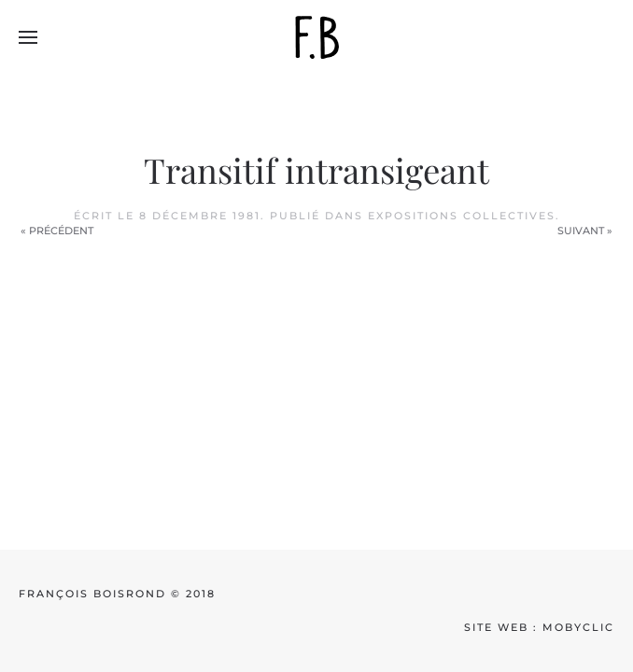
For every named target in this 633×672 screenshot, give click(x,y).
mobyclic (578, 627)
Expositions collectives (462, 216)
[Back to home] (316, 37)
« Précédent (57, 231)
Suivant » (585, 231)
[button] (28, 37)
